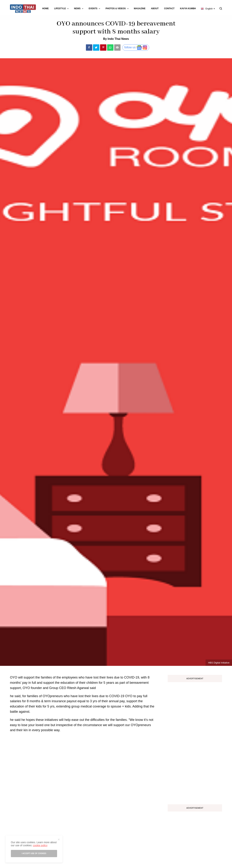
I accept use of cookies (34, 853)
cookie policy (40, 845)
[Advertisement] (195, 742)
